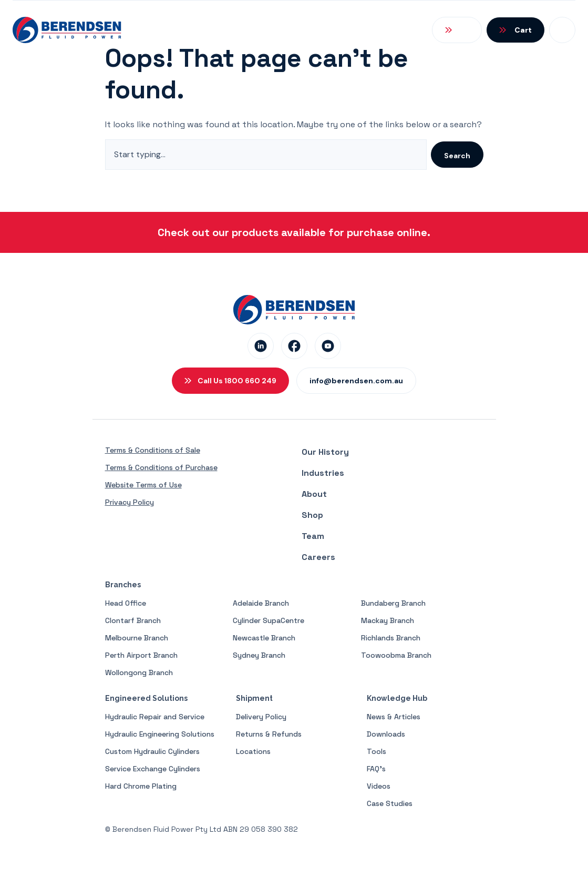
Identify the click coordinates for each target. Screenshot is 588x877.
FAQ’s (376, 769)
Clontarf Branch (133, 620)
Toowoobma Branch (396, 655)
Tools (376, 751)
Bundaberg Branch (393, 603)
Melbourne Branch (137, 638)
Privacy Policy (130, 502)
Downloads (386, 734)
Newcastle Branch (264, 638)
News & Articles (394, 717)
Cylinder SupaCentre (269, 620)
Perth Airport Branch (141, 655)
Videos (379, 786)
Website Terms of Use (143, 485)
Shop (312, 515)
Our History (325, 452)
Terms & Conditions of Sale (153, 450)
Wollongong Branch (139, 672)
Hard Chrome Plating (141, 786)
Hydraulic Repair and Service (155, 717)
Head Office (126, 603)
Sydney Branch (259, 655)
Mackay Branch (388, 620)
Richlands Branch (391, 638)
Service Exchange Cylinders (153, 769)
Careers (318, 557)
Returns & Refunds (269, 734)
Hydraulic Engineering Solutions (160, 734)
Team (313, 536)
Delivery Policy (261, 717)
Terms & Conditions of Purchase (161, 467)
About (314, 494)
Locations (253, 751)
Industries (323, 473)
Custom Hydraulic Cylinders (152, 751)
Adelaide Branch (261, 603)
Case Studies (390, 803)
